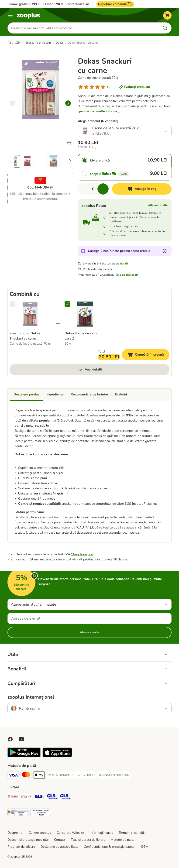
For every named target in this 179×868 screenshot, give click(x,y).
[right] (68, 103)
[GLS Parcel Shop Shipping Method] (65, 797)
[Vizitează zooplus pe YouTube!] (21, 739)
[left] (13, 103)
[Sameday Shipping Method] (13, 797)
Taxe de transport (127, 275)
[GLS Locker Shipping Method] (52, 797)
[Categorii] (10, 15)
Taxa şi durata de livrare (88, 840)
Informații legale (101, 833)
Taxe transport (83, 554)
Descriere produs (26, 394)
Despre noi (15, 833)
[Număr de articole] (93, 189)
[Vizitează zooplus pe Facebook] (10, 739)
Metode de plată (122, 840)
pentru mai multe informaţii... (101, 111)
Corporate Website (70, 833)
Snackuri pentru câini (38, 43)
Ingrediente (55, 394)
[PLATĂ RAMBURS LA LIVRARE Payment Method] (71, 775)
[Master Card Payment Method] (26, 776)
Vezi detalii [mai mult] (90, 370)
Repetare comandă (115, 4)
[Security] (18, 813)
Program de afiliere (21, 847)
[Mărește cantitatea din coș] (103, 189)
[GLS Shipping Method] (39, 797)
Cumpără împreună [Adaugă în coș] (148, 355)
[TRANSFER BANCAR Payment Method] (114, 775)
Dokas (60, 43)
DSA (145, 847)
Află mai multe (158, 205)
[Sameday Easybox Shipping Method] (26, 797)
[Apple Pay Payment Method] (39, 776)
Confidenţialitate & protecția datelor (110, 847)
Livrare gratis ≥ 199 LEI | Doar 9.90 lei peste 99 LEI (46, 4)
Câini (18, 43)
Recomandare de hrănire (89, 394)
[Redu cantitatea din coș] (83, 189)
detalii (124, 264)
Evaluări (121, 394)
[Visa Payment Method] (13, 776)
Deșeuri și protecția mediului (28, 840)
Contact (60, 840)
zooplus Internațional (31, 697)
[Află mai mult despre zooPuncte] (165, 251)
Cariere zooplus (40, 833)
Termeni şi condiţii (132, 833)
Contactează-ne (78, 4)
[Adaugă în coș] (142, 189)
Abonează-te (89, 632)
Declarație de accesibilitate (59, 847)
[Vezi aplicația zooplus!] (24, 756)
